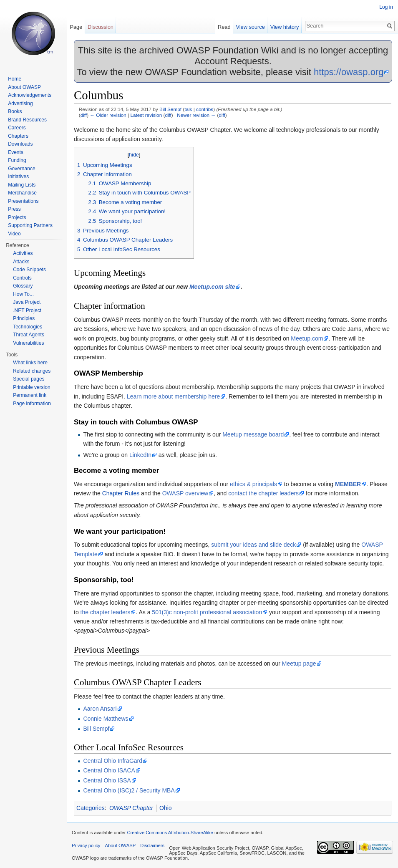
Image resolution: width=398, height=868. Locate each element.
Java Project (27, 302)
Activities (23, 253)
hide (134, 155)
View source (250, 27)
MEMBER (348, 484)
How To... (23, 294)
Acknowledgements (30, 95)
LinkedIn (140, 455)
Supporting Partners (30, 225)
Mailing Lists (22, 185)
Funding (17, 160)
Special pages (29, 379)
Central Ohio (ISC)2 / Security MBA (129, 790)
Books (15, 111)
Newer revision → (196, 115)
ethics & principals (253, 484)
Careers (17, 128)
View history (285, 27)
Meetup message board (253, 434)
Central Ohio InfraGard (113, 761)
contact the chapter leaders (263, 493)
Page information (32, 404)
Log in (386, 7)
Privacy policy (86, 845)
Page (76, 27)
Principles (24, 318)
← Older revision (108, 115)
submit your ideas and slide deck (253, 545)
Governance (21, 169)
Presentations (23, 201)
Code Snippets (29, 270)
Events (16, 152)
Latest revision (146, 115)
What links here (30, 363)
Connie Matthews (106, 719)
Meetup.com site (212, 287)
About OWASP (24, 87)
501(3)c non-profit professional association (207, 612)
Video (14, 234)
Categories (91, 808)
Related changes (32, 371)
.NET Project (27, 310)
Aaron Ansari (100, 709)
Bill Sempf (170, 109)
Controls (22, 278)
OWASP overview (185, 493)
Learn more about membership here (173, 396)
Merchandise (22, 193)
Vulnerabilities (28, 343)
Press (14, 209)
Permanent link (30, 395)
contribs (205, 109)
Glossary (23, 286)
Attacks (21, 262)
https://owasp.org (349, 72)
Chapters (18, 136)
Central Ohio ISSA (107, 780)
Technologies (28, 327)
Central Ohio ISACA (109, 770)
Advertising (20, 103)
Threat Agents (29, 335)
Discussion (101, 27)
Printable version (31, 387)
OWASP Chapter (131, 808)
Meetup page (299, 664)
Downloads (20, 144)
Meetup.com (307, 338)
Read (224, 27)
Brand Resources (27, 120)
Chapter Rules (121, 493)
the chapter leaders (106, 612)
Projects (17, 217)
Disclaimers (152, 845)
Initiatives (18, 177)
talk (188, 109)
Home (15, 79)
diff (84, 115)
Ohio (166, 808)
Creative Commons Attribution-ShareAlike (170, 833)
